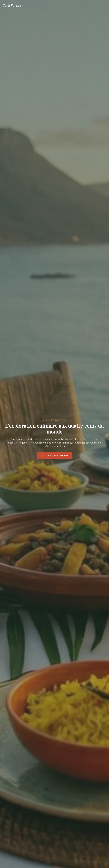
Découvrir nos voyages (55, 456)
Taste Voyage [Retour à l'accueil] (12, 5)
